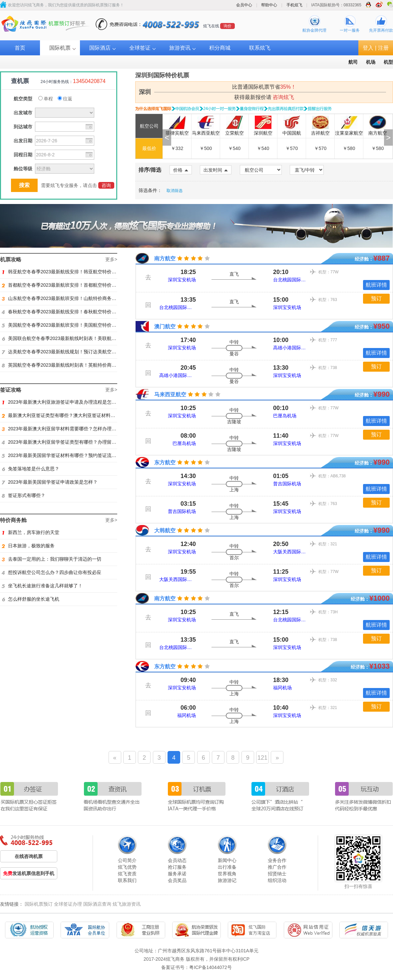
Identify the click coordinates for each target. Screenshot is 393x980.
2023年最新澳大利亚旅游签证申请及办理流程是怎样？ (61, 402)
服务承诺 (177, 874)
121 (262, 758)
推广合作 (277, 867)
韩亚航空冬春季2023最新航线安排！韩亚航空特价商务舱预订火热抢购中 (80, 272)
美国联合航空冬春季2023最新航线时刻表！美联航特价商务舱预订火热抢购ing (85, 338)
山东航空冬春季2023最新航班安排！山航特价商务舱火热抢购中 (71, 298)
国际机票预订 (39, 904)
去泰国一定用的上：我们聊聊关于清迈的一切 (51, 559)
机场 (371, 62)
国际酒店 (100, 48)
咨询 (106, 185)
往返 (65, 99)
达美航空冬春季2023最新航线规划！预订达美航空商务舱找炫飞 (71, 352)
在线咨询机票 (29, 856)
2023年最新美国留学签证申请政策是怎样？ (50, 482)
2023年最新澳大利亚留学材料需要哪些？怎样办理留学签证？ (68, 429)
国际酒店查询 (97, 904)
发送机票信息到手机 (29, 873)
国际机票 (60, 48)
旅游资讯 (180, 48)
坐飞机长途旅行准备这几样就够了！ (42, 586)
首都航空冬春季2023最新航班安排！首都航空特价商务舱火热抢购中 (75, 285)
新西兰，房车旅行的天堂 (30, 532)
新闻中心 (227, 860)
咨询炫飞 (283, 97)
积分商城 (220, 48)
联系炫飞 (260, 48)
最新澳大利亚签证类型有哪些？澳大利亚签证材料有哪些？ (65, 415)
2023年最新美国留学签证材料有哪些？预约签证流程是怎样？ (68, 455)
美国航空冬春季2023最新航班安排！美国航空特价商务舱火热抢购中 (75, 325)
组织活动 (277, 880)
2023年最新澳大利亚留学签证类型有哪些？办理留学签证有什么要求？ (78, 442)
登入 (368, 48)
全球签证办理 (68, 904)
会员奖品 (177, 880)
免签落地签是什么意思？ (30, 469)
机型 (388, 62)
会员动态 (177, 860)
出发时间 (216, 170)
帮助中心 (269, 5)
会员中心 (244, 5)
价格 (181, 170)
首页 (20, 48)
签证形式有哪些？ (23, 495)
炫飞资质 (127, 874)
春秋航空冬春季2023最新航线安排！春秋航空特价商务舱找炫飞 (71, 312)
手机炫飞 (294, 5)
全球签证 (140, 48)
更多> (111, 259)
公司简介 (127, 860)
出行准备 (227, 867)
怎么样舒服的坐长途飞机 (30, 599)
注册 (383, 48)
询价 (227, 26)
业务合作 (277, 860)
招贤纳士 (277, 874)
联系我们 (127, 880)
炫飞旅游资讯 (127, 904)
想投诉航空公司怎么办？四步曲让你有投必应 (51, 572)
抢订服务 (177, 867)
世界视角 (227, 874)
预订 (376, 298)
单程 (46, 99)
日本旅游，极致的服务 (28, 546)
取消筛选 (175, 191)
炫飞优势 (127, 867)
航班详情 (376, 285)
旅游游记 (227, 880)
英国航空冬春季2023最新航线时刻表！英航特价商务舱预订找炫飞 (73, 365)
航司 (353, 62)
